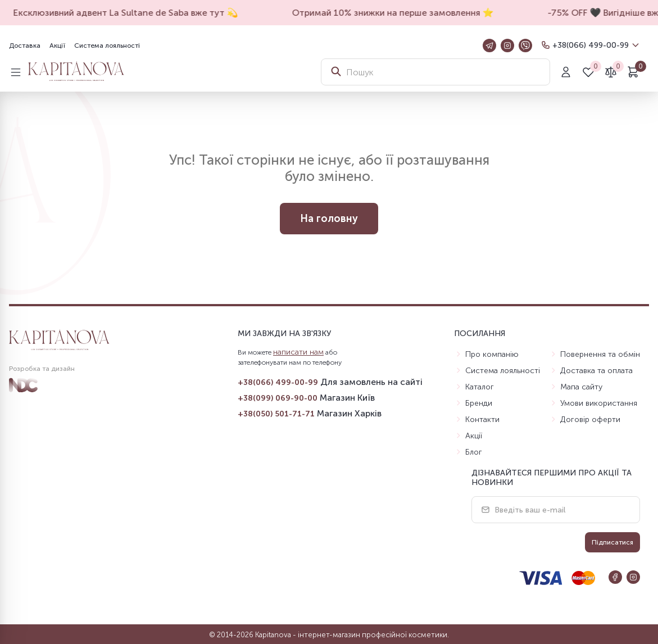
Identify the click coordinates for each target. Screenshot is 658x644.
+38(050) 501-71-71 (276, 414)
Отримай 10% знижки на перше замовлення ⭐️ (398, 13)
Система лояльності (107, 46)
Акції (57, 46)
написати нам (298, 352)
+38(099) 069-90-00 (278, 398)
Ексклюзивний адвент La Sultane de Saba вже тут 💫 (130, 13)
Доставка (25, 46)
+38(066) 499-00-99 (591, 45)
